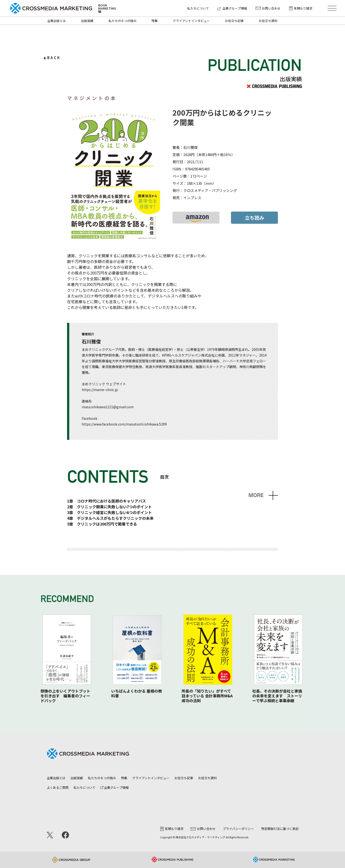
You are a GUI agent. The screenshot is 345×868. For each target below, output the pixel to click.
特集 (155, 21)
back (54, 58)
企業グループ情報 (232, 8)
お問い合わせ (268, 8)
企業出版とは (57, 21)
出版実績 (87, 21)
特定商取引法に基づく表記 (280, 829)
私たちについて (198, 8)
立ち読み (254, 218)
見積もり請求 (301, 8)
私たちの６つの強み (123, 21)
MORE (256, 495)
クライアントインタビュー (191, 21)
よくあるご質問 (58, 787)
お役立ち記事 (234, 21)
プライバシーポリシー (238, 829)
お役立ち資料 (268, 21)
